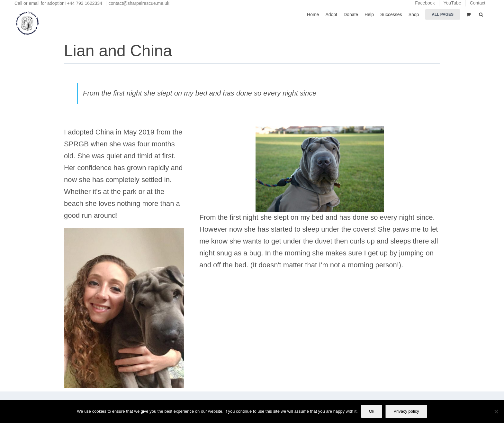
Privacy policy (406, 411)
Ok (372, 411)
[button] (481, 14)
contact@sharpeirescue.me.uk (139, 3)
